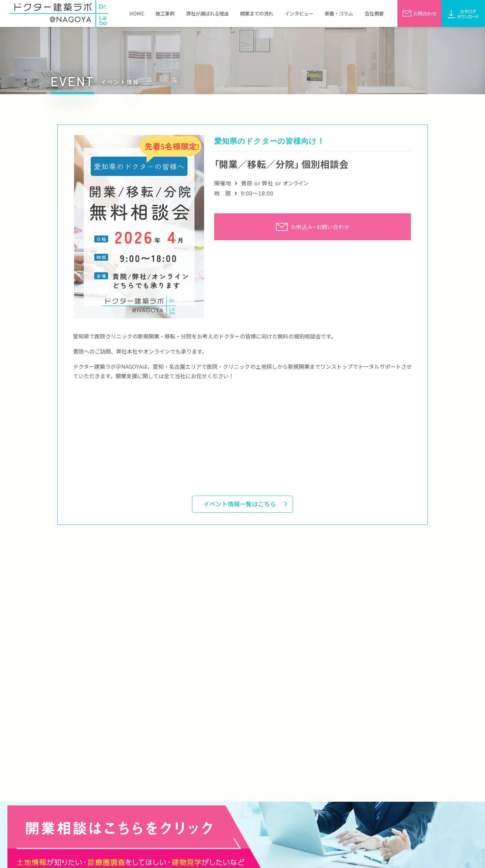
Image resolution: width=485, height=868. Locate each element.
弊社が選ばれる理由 (207, 13)
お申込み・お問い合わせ (313, 227)
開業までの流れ (257, 13)
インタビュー (299, 13)
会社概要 (374, 13)
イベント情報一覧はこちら (240, 504)
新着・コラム (339, 13)
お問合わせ (419, 13)
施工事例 (165, 13)
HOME (137, 13)
